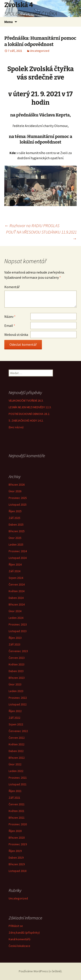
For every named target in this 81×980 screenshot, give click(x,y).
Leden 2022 (16, 771)
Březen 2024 (17, 604)
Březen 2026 (17, 485)
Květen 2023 (17, 664)
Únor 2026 (15, 491)
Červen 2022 (17, 738)
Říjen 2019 (15, 851)
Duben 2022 (16, 751)
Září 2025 (14, 518)
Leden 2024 (16, 618)
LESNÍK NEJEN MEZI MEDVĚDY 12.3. (30, 407)
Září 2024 (14, 571)
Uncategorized (40, 51)
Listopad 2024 (18, 558)
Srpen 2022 (16, 724)
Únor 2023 (15, 684)
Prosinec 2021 (18, 778)
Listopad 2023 (18, 631)
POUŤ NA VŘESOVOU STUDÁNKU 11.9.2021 (41, 235)
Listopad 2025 (18, 505)
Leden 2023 (16, 691)
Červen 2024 (17, 584)
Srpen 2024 (16, 578)
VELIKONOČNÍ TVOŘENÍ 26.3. (26, 401)
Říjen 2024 (15, 564)
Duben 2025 (16, 524)
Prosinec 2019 (18, 844)
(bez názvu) (16, 427)
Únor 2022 (15, 764)
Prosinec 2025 (18, 498)
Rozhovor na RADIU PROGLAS (32, 226)
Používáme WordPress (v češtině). (40, 971)
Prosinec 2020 (18, 824)
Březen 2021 (17, 818)
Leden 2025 (16, 544)
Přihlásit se (16, 926)
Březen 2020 (17, 838)
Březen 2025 (17, 531)
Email (10, 326)
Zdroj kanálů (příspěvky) (24, 933)
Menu (9, 22)
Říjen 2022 (15, 711)
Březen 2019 (17, 864)
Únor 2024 (15, 611)
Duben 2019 (16, 858)
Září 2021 (14, 798)
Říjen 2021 (15, 791)
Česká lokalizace (19, 946)
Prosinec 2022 (18, 698)
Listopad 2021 (18, 784)
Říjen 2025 (15, 511)
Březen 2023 (17, 678)
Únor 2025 (15, 538)
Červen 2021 (17, 804)
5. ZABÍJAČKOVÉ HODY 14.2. (26, 420)
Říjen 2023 (15, 638)
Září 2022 (14, 718)
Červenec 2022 (18, 731)
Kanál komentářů (20, 939)
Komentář (12, 287)
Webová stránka (16, 335)
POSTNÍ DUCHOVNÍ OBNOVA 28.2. (29, 414)
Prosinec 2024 (18, 551)
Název (10, 316)
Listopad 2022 (18, 704)
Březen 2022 (17, 758)
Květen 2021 (17, 811)
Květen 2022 (17, 744)
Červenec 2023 (18, 651)
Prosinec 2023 (18, 624)
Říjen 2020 (15, 831)
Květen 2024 (17, 591)
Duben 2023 (16, 671)
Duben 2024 (16, 598)
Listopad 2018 (18, 871)
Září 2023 (14, 644)
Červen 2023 (17, 658)
